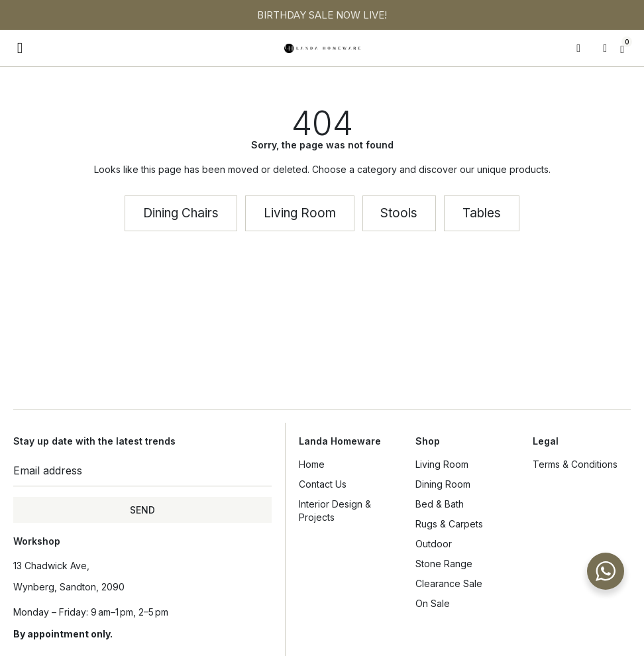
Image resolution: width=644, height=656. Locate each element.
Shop (428, 441)
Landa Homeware (340, 441)
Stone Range (444, 564)
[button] (20, 48)
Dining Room (446, 484)
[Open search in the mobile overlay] (583, 48)
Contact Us (323, 484)
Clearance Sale (449, 583)
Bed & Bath (443, 504)
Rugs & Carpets (449, 524)
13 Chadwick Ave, (51, 566)
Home (312, 464)
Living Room (445, 465)
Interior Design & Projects (335, 511)
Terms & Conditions (575, 464)
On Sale (433, 603)
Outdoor (434, 544)
